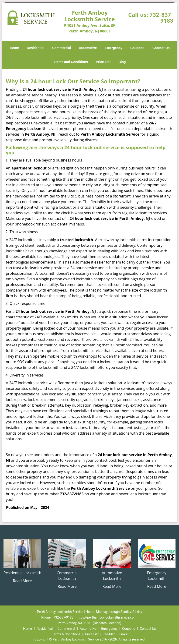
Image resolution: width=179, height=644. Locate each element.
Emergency (114, 48)
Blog (122, 62)
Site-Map (109, 634)
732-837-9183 (161, 18)
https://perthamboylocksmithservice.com (107, 617)
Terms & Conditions (66, 634)
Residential (36, 48)
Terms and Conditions (71, 62)
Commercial (62, 48)
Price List (103, 62)
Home (14, 48)
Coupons (137, 48)
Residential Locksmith (22, 573)
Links (123, 634)
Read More (22, 581)
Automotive (88, 48)
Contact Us (161, 48)
